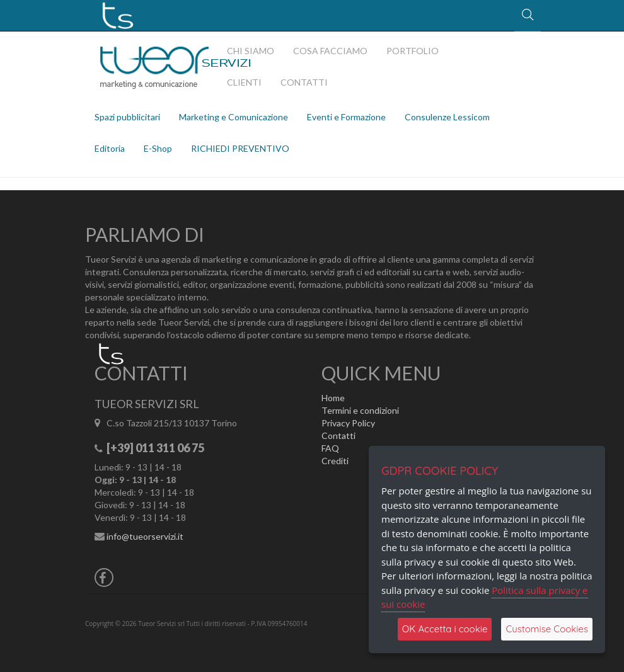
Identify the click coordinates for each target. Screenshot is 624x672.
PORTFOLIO (413, 51)
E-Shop (158, 148)
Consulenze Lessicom (447, 117)
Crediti (335, 461)
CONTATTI (304, 82)
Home (333, 398)
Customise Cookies (547, 629)
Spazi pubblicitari (127, 117)
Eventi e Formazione (346, 117)
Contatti (338, 436)
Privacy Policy (348, 423)
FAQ (330, 448)
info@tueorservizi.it (145, 536)
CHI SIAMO (251, 51)
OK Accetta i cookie (445, 629)
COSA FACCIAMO (330, 51)
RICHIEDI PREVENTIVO (240, 148)
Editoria (110, 148)
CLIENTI (244, 82)
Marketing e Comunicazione (234, 117)
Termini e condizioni (360, 410)
